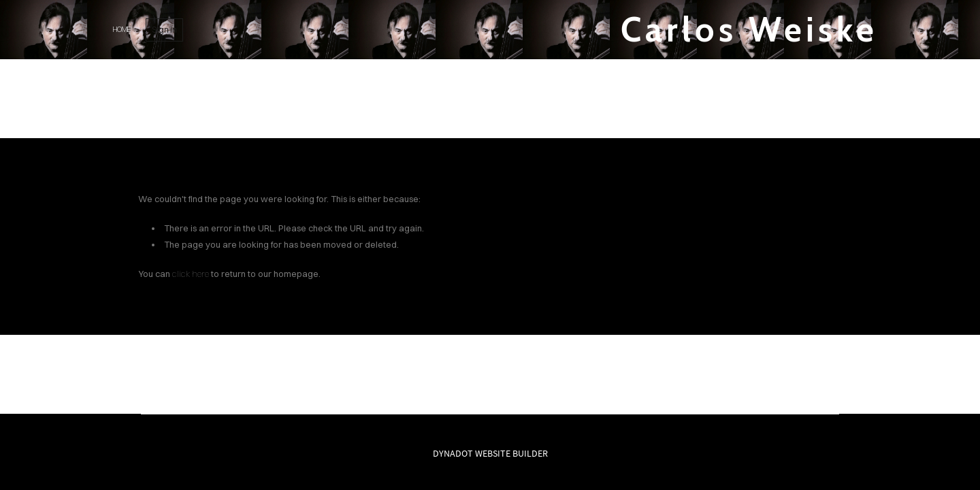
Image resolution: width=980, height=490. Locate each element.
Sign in (164, 30)
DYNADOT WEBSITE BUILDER (490, 453)
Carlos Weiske (749, 30)
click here (191, 274)
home (121, 29)
